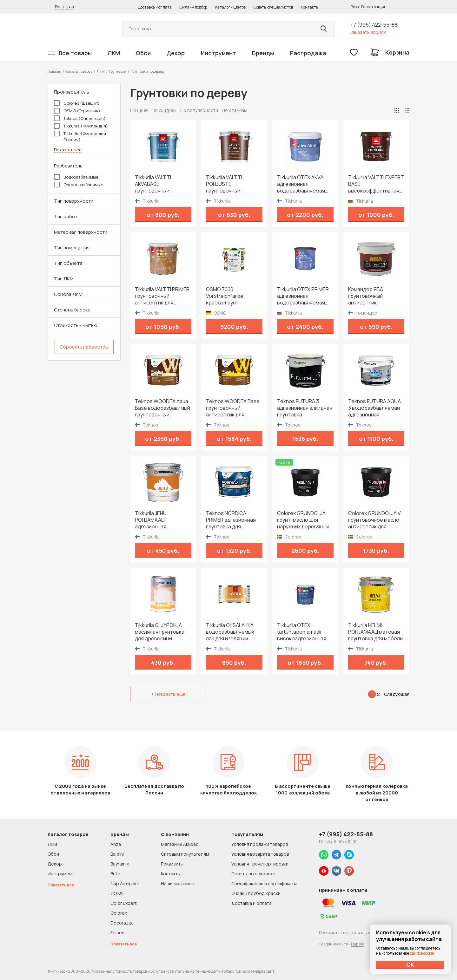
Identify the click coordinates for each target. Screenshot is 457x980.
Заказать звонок (368, 32)
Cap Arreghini (125, 883)
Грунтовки (118, 71)
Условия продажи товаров (260, 844)
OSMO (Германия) (77, 111)
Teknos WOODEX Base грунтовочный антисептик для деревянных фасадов (233, 408)
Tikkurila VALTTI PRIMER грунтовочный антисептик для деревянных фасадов (162, 296)
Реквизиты (172, 864)
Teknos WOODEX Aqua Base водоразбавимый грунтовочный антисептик (162, 408)
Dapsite (358, 944)
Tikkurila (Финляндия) (81, 126)
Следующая (397, 694)
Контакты (310, 7)
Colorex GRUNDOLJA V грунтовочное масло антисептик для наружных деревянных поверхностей (375, 520)
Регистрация (373, 7)
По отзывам (235, 110)
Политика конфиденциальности (348, 933)
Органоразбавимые (79, 185)
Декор (176, 53)
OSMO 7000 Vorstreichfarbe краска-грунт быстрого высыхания (231, 296)
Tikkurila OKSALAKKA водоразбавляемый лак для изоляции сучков (230, 632)
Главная (54, 71)
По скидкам (164, 110)
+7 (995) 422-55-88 (374, 25)
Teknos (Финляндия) (80, 118)
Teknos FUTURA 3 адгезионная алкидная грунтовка (305, 408)
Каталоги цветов (230, 7)
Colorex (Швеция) (77, 103)
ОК (410, 964)
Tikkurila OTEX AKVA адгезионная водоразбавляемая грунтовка (301, 184)
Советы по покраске (253, 874)
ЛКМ (114, 53)
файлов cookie (422, 953)
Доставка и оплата (155, 7)
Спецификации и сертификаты (264, 883)
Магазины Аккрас (180, 844)
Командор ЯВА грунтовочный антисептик (366, 296)
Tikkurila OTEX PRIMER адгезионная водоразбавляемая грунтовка (303, 296)
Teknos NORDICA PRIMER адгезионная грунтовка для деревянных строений (233, 520)
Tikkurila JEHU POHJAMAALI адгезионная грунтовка (151, 520)
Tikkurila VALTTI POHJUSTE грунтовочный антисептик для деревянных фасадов (232, 184)
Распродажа (308, 53)
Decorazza (122, 923)
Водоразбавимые (76, 177)
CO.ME (117, 893)
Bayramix (120, 864)
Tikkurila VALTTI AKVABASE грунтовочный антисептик (153, 184)
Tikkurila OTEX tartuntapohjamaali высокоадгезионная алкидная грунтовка (302, 632)
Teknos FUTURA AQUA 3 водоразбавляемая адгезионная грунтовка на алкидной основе (376, 408)
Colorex (119, 913)
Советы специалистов (273, 7)
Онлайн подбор (193, 7)
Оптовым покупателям (185, 854)
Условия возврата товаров (260, 854)
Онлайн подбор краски (256, 893)
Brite (115, 874)
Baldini (117, 854)
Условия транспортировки (260, 864)
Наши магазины (178, 883)
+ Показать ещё (168, 694)
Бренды (263, 53)
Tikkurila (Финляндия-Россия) (81, 137)
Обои (143, 53)
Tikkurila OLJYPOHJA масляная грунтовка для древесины (160, 632)
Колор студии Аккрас (78, 29)
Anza (116, 844)
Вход (355, 7)
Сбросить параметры (84, 347)
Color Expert (124, 903)
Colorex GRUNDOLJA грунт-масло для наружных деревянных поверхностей (304, 520)
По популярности (199, 110)
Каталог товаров (79, 71)
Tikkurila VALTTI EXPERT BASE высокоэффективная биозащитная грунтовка (376, 184)
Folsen (117, 933)
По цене (139, 110)
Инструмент (219, 53)
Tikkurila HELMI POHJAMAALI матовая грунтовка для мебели (375, 632)
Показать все (68, 150)
